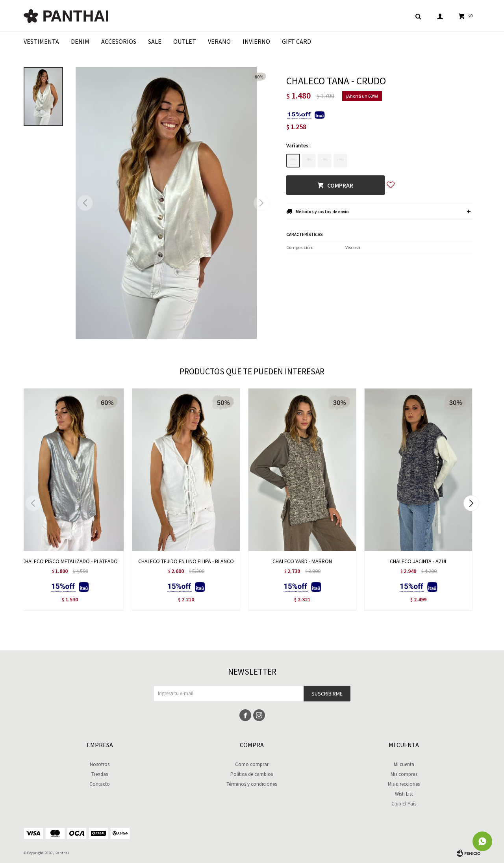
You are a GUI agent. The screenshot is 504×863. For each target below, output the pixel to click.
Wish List (404, 794)
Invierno (256, 41)
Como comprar (252, 764)
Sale (155, 41)
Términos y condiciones (252, 784)
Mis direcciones (404, 784)
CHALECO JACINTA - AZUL (419, 561)
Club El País (404, 804)
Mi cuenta (404, 764)
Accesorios (119, 41)
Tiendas (100, 774)
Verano (219, 41)
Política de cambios (252, 774)
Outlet (185, 41)
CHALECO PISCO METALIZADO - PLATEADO (70, 561)
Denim (80, 41)
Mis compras (404, 774)
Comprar (340, 185)
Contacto (100, 784)
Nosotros (100, 764)
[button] (261, 203)
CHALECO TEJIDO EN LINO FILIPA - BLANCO (186, 561)
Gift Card (296, 41)
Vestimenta (41, 41)
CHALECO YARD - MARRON (302, 561)
